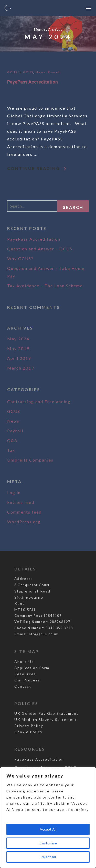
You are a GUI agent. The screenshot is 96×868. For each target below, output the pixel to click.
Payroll (54, 72)
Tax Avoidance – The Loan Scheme (45, 286)
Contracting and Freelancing (39, 401)
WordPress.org (24, 522)
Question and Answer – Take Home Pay (46, 272)
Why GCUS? (20, 258)
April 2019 (19, 358)
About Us (24, 662)
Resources (25, 674)
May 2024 (18, 339)
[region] (48, 818)
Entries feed (21, 502)
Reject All (48, 857)
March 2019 (21, 368)
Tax (11, 450)
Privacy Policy (29, 726)
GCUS (12, 72)
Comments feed (24, 512)
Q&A (12, 440)
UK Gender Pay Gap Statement (46, 713)
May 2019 (18, 348)
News (41, 72)
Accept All (48, 829)
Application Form (32, 668)
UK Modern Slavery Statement (46, 719)
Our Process (27, 680)
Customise (48, 843)
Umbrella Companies (30, 460)
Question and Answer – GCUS (40, 249)
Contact (23, 686)
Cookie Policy (28, 732)
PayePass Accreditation (33, 82)
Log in (14, 492)
